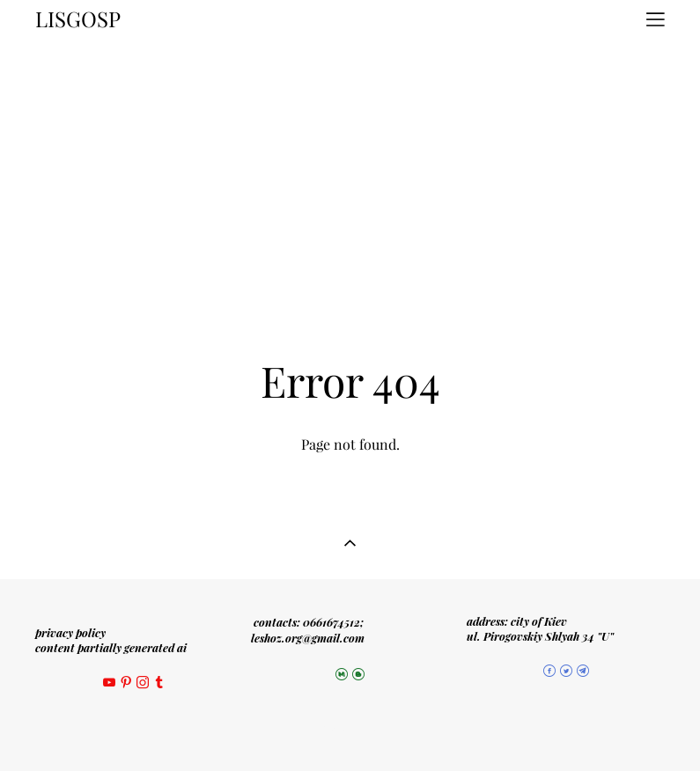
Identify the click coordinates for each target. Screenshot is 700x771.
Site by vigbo (350, 730)
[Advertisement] (350, 171)
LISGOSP (78, 19)
